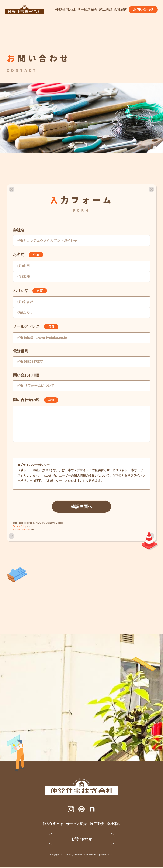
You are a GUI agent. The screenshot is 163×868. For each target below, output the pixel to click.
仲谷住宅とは (65, 9)
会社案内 (121, 9)
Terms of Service (21, 530)
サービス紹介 (87, 9)
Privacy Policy (20, 526)
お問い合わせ (143, 9)
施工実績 (106, 9)
